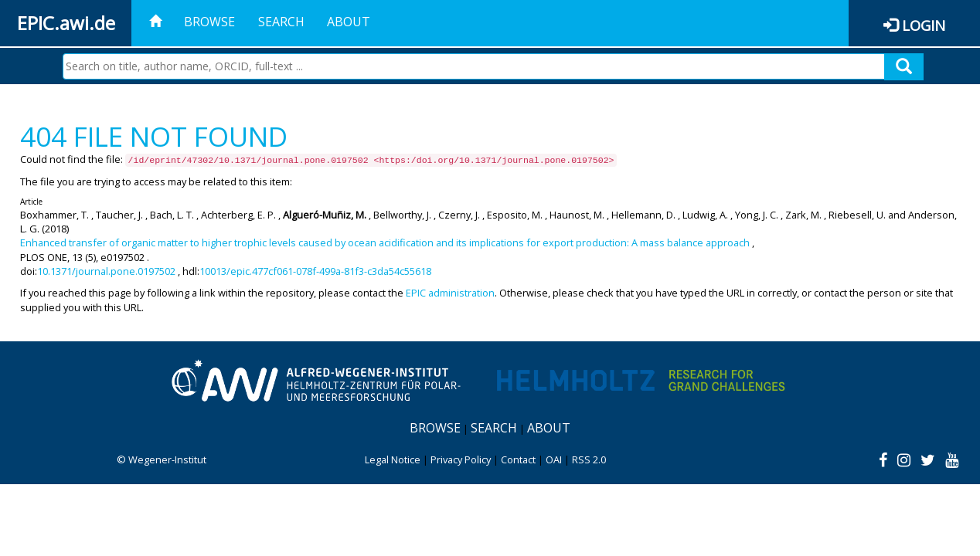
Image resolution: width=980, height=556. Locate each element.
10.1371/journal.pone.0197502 (106, 271)
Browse (209, 22)
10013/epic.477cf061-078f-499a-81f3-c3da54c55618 (315, 271)
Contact (518, 459)
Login (924, 25)
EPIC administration (450, 293)
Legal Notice (393, 459)
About (349, 22)
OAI (554, 459)
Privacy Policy (461, 459)
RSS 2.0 (589, 459)
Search (281, 22)
